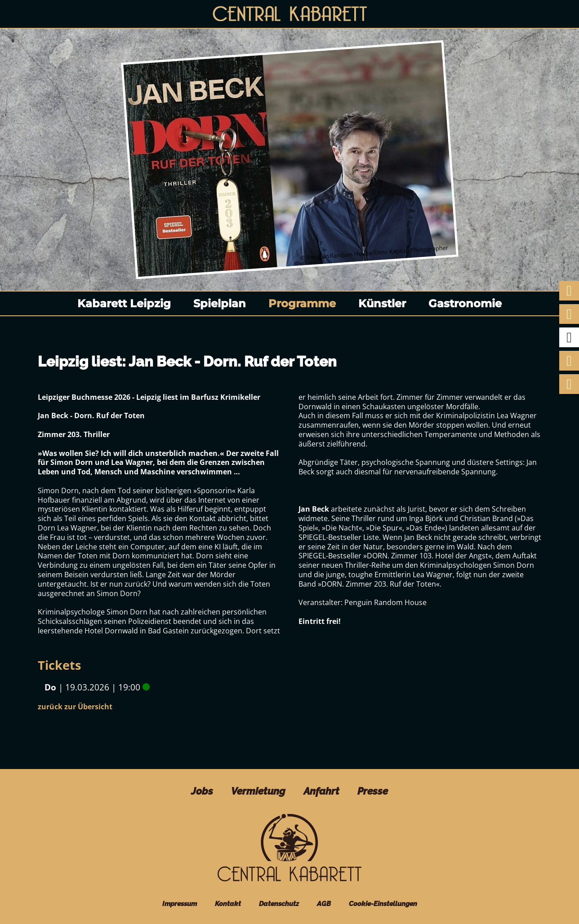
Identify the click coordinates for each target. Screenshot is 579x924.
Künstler (382, 303)
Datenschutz (279, 904)
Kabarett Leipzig (124, 303)
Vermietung (258, 791)
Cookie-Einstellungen (383, 904)
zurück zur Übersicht (75, 707)
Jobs (202, 791)
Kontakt (228, 904)
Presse (373, 791)
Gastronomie (465, 303)
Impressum (180, 904)
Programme (302, 303)
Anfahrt (321, 791)
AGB (324, 904)
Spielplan (220, 303)
